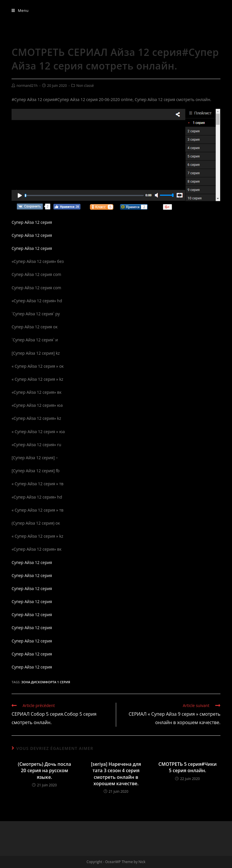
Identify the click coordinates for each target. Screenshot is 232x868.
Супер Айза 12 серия (32, 222)
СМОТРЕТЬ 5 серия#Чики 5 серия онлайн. (188, 767)
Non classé (85, 86)
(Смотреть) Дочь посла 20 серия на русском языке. (44, 771)
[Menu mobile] (20, 10)
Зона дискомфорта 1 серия (46, 682)
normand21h (27, 86)
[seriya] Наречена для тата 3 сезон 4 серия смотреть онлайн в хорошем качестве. (116, 774)
